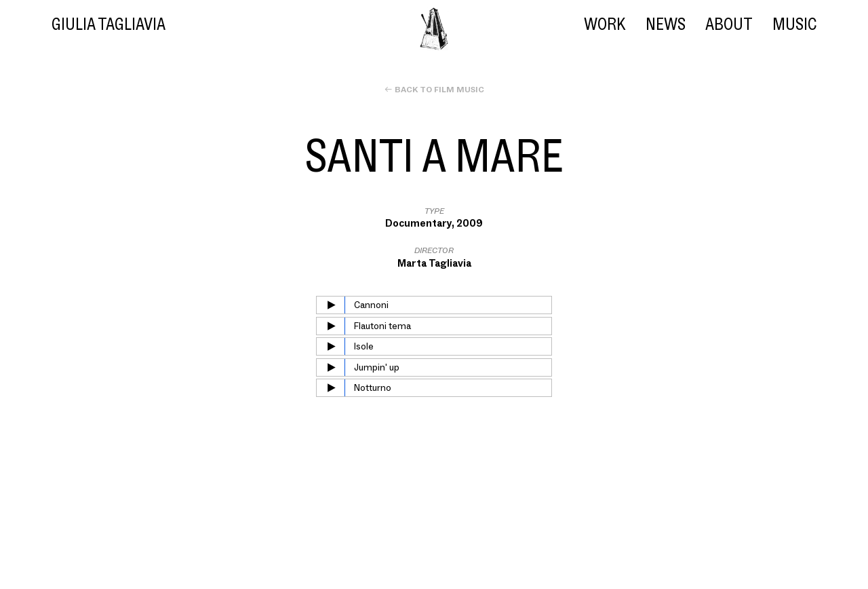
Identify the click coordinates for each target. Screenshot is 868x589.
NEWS (666, 24)
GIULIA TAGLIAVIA (108, 24)
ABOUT (729, 24)
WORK (605, 24)
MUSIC (794, 24)
